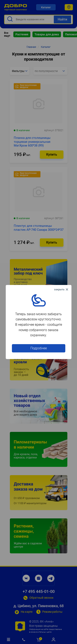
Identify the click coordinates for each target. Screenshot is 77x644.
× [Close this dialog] (62, 290)
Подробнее (39, 348)
